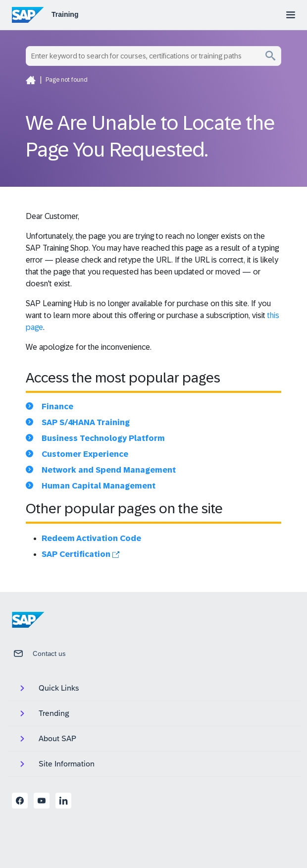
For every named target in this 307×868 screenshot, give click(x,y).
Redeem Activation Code (91, 538)
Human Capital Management (99, 486)
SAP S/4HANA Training (86, 422)
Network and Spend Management (109, 470)
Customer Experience (85, 454)
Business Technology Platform (103, 438)
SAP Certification (80, 554)
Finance (57, 407)
